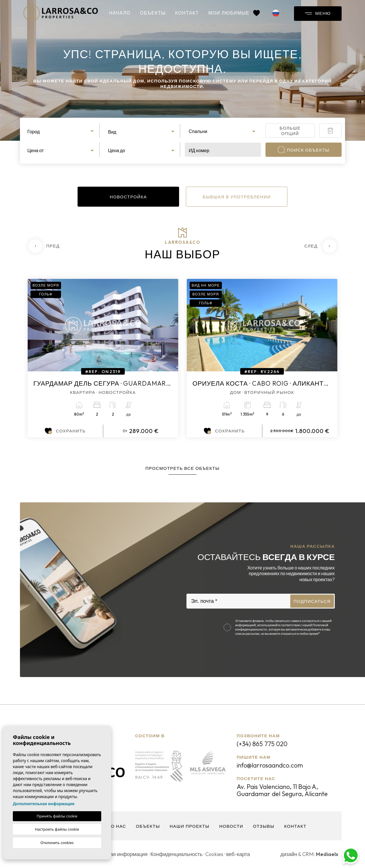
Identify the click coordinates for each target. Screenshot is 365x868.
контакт (187, 13)
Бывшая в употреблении (237, 197)
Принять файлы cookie (57, 816)
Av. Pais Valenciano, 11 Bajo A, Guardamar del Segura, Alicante (282, 790)
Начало (120, 13)
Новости (231, 826)
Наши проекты (190, 826)
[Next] (320, 246)
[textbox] (61, 132)
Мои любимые (234, 13)
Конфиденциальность (177, 854)
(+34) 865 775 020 (262, 744)
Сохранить (65, 431)
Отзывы (264, 826)
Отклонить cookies (57, 843)
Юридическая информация (115, 854)
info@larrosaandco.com (270, 765)
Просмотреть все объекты (182, 468)
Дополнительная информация (44, 804)
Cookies (214, 854)
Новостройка (128, 197)
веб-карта (238, 854)
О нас (119, 826)
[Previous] (45, 246)
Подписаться (312, 601)
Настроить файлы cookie (57, 829)
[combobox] (61, 131)
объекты (153, 13)
